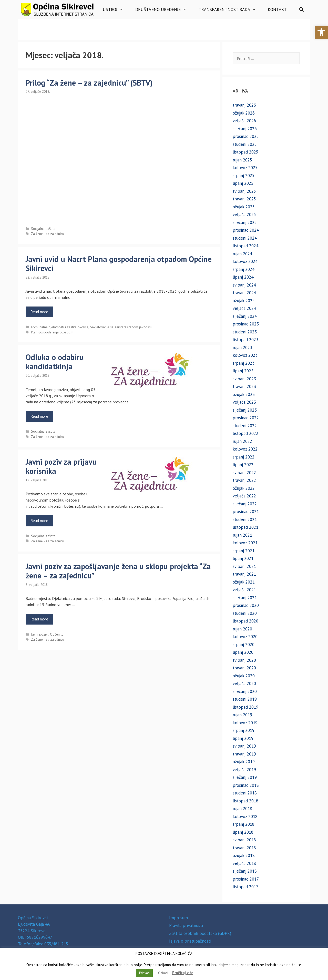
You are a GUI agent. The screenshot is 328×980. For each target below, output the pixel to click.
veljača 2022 (244, 496)
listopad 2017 (245, 887)
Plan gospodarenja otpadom (52, 332)
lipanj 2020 (243, 652)
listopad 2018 (245, 801)
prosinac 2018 (246, 785)
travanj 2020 (244, 668)
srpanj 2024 (244, 269)
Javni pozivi (40, 634)
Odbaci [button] (163, 973)
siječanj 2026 (245, 129)
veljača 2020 (244, 683)
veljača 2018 (244, 863)
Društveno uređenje (164, 10)
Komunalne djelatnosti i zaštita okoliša (60, 327)
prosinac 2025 (246, 136)
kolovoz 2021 (245, 543)
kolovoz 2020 (245, 637)
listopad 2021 (245, 527)
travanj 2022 (244, 480)
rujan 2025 (242, 160)
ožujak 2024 (244, 301)
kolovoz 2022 (245, 449)
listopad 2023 (245, 340)
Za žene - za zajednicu (48, 234)
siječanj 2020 (245, 691)
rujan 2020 (242, 629)
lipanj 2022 (243, 465)
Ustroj (116, 10)
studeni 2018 (245, 793)
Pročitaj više (183, 973)
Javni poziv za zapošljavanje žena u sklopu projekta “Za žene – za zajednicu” (118, 571)
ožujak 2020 (244, 676)
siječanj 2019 (245, 777)
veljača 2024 (244, 308)
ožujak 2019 (244, 762)
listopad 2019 (245, 707)
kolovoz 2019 (245, 723)
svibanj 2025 (244, 191)
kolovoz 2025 (245, 168)
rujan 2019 (242, 715)
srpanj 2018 (244, 824)
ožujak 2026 (244, 113)
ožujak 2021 (244, 582)
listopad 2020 (245, 621)
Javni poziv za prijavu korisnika (61, 466)
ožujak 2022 (244, 488)
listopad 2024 (245, 246)
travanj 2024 (244, 293)
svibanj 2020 (244, 660)
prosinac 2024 (246, 230)
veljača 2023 (244, 402)
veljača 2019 (244, 770)
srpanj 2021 (244, 551)
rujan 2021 (242, 535)
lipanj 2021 (243, 558)
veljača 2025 (244, 215)
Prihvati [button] (144, 973)
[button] (321, 32)
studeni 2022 (245, 426)
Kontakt (277, 9)
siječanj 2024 (245, 316)
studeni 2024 (245, 238)
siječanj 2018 (245, 871)
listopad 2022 (245, 433)
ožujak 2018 (244, 855)
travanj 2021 (244, 574)
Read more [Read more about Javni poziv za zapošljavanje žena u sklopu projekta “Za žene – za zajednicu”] (39, 619)
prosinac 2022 (246, 418)
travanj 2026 (244, 105)
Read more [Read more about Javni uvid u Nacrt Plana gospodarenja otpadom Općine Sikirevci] (39, 312)
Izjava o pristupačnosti (190, 941)
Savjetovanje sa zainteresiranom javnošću (121, 327)
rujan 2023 (242, 348)
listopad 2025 (245, 152)
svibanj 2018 (244, 840)
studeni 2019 (245, 699)
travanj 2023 (244, 386)
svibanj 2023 (244, 379)
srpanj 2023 (244, 363)
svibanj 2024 (244, 285)
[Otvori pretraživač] (301, 10)
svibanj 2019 (244, 746)
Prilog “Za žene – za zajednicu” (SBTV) (89, 83)
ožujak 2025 (244, 207)
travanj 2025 (244, 199)
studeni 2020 (245, 613)
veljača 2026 (244, 121)
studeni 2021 (245, 519)
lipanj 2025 (243, 183)
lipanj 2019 (243, 738)
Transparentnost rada (230, 10)
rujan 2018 (242, 809)
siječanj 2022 (245, 504)
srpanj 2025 (244, 176)
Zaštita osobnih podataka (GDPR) (200, 933)
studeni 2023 (245, 332)
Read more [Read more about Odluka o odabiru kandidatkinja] (39, 416)
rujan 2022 (242, 441)
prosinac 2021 (246, 512)
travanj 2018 (244, 848)
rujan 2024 (242, 254)
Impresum (178, 918)
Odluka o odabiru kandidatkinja (55, 362)
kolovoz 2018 (245, 816)
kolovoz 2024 (245, 261)
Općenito (57, 634)
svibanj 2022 (244, 473)
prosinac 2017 (246, 879)
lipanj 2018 (243, 832)
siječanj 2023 (245, 410)
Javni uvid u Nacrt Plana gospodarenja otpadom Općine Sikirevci (119, 264)
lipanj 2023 (243, 371)
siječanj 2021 (245, 598)
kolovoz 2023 (245, 355)
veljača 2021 (244, 590)
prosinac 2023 (246, 324)
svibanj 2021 (244, 566)
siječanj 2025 (245, 222)
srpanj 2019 (244, 730)
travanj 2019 (244, 754)
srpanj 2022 (244, 457)
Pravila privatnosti (186, 925)
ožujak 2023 (244, 394)
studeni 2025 (245, 144)
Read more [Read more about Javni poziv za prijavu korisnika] (39, 521)
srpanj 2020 (244, 645)
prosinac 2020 (246, 605)
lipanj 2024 (243, 277)
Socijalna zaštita (43, 229)
